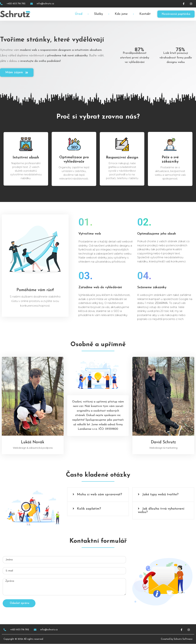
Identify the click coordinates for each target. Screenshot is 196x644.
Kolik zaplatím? (89, 509)
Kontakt (145, 14)
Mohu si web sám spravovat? (100, 495)
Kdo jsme (121, 14)
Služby (99, 14)
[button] (98, 495)
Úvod (79, 14)
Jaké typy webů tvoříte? (160, 495)
